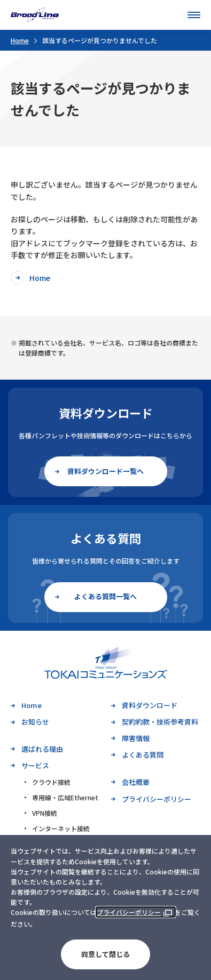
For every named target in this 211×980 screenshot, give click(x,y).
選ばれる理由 (42, 749)
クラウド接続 (51, 782)
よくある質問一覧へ (105, 596)
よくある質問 (143, 755)
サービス (35, 765)
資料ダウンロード (150, 705)
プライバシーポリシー (129, 912)
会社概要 (136, 782)
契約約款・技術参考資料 (160, 722)
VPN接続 (45, 813)
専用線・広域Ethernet (65, 797)
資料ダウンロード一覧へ (105, 471)
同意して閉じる (105, 954)
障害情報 (136, 738)
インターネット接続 (61, 828)
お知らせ (35, 722)
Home (20, 40)
